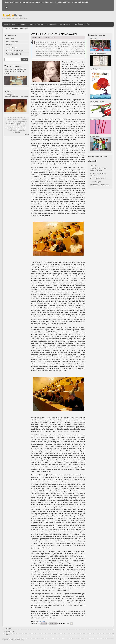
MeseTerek (94, 39)
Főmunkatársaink (36, 24)
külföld (15, 122)
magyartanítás (23, 122)
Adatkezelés (52, 24)
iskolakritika (25, 120)
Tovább (26, 134)
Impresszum (8, 628)
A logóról (7, 634)
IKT (20, 120)
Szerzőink (9, 45)
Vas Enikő (42, 621)
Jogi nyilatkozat (9, 631)
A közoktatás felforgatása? (98, 54)
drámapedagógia (22, 118)
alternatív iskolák (11, 118)
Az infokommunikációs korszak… (100, 185)
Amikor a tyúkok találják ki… (99, 179)
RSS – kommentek (12, 42)
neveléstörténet (11, 126)
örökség (16, 132)
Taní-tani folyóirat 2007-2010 (15, 51)
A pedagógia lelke (96, 69)
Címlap (6, 29)
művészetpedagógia (14, 124)
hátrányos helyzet (11, 120)
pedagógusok (10, 128)
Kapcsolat (22, 24)
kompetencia (9, 122)
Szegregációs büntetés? (97, 102)
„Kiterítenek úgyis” (96, 182)
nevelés (24, 124)
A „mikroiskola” (95, 136)
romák (17, 128)
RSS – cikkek (10, 39)
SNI (21, 128)
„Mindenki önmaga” (96, 119)
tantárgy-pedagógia (19, 130)
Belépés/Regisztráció (82, 24)
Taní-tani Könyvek (12, 48)
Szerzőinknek (9, 24)
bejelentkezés (53, 624)
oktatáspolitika (21, 126)
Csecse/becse (65, 24)
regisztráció (44, 624)
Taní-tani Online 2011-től (14, 54)
